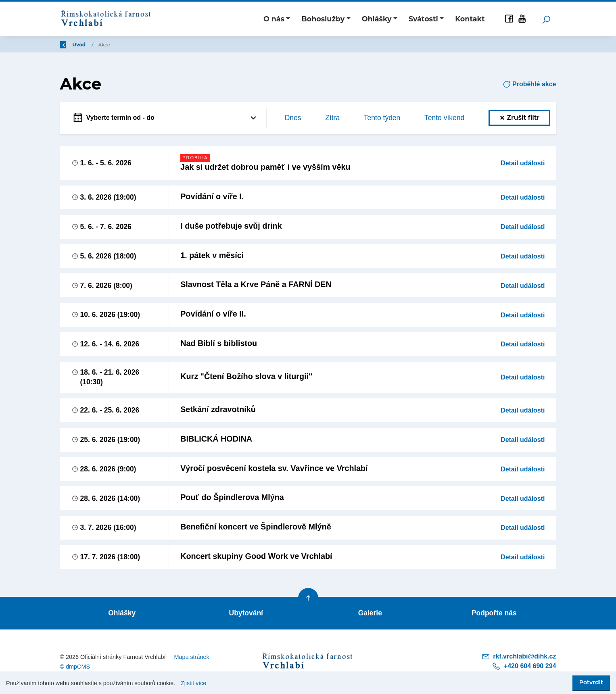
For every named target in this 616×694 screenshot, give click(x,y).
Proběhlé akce (529, 84)
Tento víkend (444, 118)
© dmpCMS (75, 667)
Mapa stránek (191, 657)
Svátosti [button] (423, 19)
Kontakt (470, 19)
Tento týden (382, 118)
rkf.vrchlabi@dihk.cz (519, 657)
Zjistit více (193, 683)
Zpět (71, 45)
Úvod (102, 45)
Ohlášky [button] (377, 19)
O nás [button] (274, 19)
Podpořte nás (494, 614)
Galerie (370, 614)
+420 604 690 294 (524, 667)
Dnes (293, 118)
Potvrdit (591, 682)
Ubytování (246, 614)
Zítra (332, 118)
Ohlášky (122, 614)
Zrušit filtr (519, 118)
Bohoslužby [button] (323, 19)
